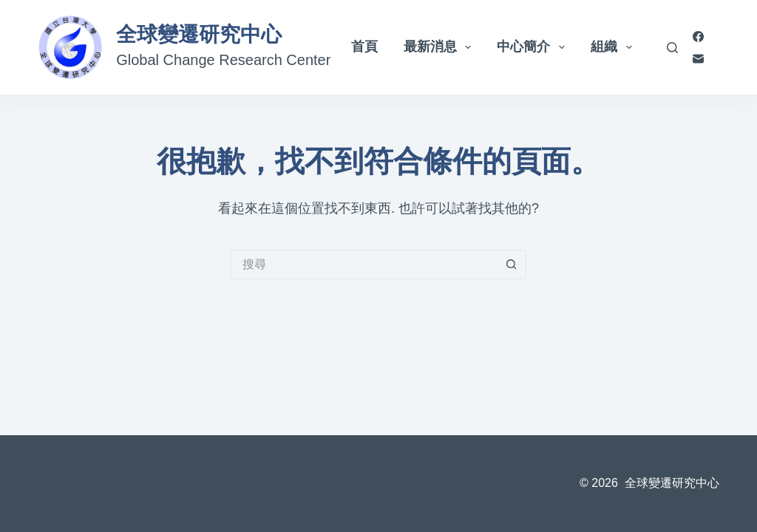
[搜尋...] (364, 265)
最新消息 (441, 47)
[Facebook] (698, 37)
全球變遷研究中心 (199, 34)
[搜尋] (672, 48)
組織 (614, 47)
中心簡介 (534, 47)
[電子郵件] (698, 59)
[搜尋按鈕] (512, 265)
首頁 (364, 47)
